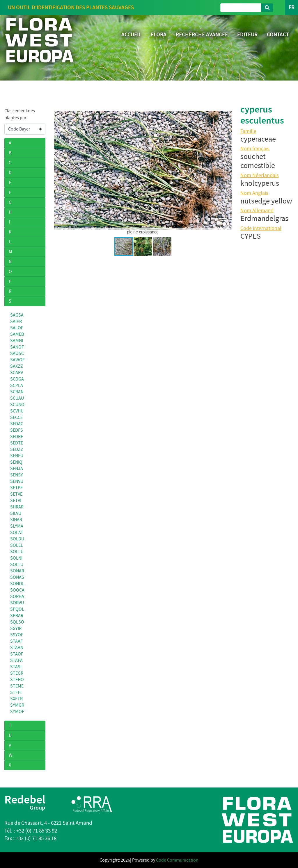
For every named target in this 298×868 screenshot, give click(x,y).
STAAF (16, 641)
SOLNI (16, 558)
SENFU (17, 456)
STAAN (17, 648)
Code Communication (177, 860)
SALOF (17, 328)
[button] (59, 170)
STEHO (17, 680)
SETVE (16, 494)
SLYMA (17, 526)
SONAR (17, 571)
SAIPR (16, 322)
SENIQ (16, 462)
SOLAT (17, 533)
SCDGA (17, 379)
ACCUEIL (131, 34)
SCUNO (17, 405)
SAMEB (17, 334)
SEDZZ (17, 449)
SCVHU (17, 411)
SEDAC (17, 424)
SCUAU (17, 398)
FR (291, 7)
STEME (17, 686)
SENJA (17, 469)
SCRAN (17, 392)
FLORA (159, 34)
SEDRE (17, 437)
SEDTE (17, 443)
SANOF (17, 347)
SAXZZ (17, 366)
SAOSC (17, 353)
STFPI (16, 692)
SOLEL (17, 545)
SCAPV (17, 373)
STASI (16, 667)
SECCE (16, 417)
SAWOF (17, 360)
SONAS (17, 577)
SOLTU (17, 565)
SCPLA (17, 385)
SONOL (17, 584)
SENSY (17, 475)
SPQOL (17, 609)
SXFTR (16, 699)
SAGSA (17, 315)
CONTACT (278, 34)
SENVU (17, 481)
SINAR (16, 520)
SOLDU (17, 539)
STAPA (16, 660)
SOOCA (17, 590)
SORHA (17, 596)
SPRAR (17, 616)
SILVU (16, 513)
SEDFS (17, 430)
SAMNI (17, 341)
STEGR (17, 673)
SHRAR (17, 507)
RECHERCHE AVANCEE (202, 34)
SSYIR (16, 628)
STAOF (17, 654)
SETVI (16, 501)
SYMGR (17, 705)
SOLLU (17, 552)
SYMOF (17, 712)
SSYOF (17, 635)
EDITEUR (247, 34)
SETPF (16, 488)
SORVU (17, 603)
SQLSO (17, 622)
